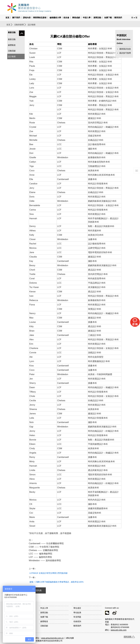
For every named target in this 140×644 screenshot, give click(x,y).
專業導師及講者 (40, 18)
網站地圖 (70, 638)
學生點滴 (77, 613)
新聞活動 (44, 613)
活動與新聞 (19, 25)
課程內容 (27, 18)
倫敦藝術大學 (55, 18)
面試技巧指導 (125, 53)
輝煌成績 (76, 18)
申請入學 (87, 18)
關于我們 (16, 18)
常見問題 (77, 617)
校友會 (66, 18)
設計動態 (12, 57)
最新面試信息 (125, 49)
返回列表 (37, 590)
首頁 (7, 18)
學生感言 (77, 608)
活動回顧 (12, 51)
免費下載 (108, 18)
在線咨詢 (77, 621)
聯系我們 (118, 18)
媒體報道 (12, 45)
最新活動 (12, 39)
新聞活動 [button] (97, 18)
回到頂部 (128, 637)
